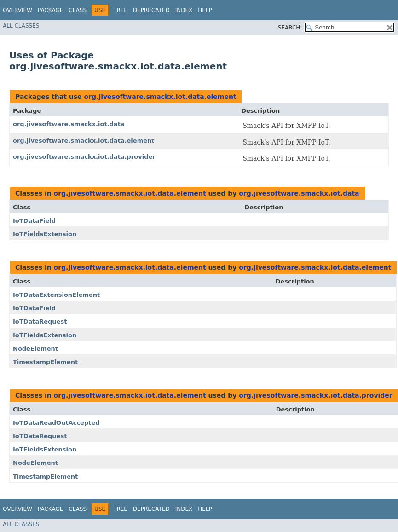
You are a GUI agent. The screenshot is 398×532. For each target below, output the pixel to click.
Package (50, 10)
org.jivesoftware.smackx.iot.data (69, 124)
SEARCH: (290, 28)
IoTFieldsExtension (45, 234)
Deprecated (151, 10)
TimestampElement (45, 362)
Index (184, 10)
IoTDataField (34, 221)
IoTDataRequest (40, 321)
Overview (17, 10)
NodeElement (35, 349)
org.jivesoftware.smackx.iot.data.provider (84, 157)
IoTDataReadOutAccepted (56, 423)
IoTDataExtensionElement (56, 295)
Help (205, 10)
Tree (120, 10)
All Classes (21, 26)
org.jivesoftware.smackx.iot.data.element (160, 97)
